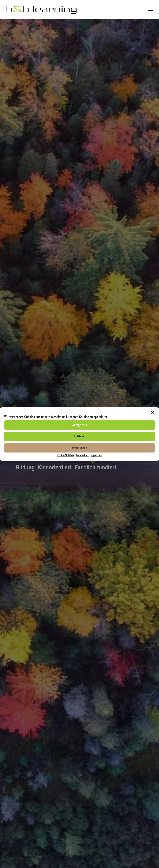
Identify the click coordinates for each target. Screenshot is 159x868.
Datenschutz (82, 455)
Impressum (96, 455)
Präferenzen (79, 448)
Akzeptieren (79, 425)
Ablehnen (79, 436)
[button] (153, 412)
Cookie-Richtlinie (66, 455)
